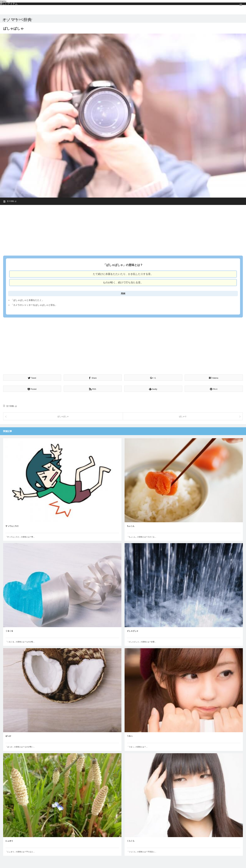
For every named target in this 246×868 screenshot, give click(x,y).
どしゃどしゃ (133, 631)
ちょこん (131, 526)
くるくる (9, 631)
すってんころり (12, 526)
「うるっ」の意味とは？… (137, 746)
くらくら (131, 841)
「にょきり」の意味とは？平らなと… (20, 851)
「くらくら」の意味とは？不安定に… (142, 851)
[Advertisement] (97, 229)
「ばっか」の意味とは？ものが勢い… (20, 746)
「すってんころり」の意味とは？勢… (20, 536)
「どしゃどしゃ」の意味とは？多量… (142, 641)
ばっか (8, 736)
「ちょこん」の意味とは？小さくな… (142, 536)
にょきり (9, 841)
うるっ (130, 736)
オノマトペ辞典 (17, 20)
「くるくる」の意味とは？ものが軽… (20, 641)
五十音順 (10, 201)
